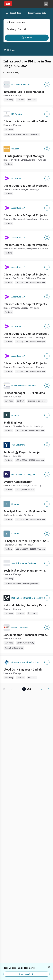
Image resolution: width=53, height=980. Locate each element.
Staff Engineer (13, 422)
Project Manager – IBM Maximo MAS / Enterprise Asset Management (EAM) (24, 393)
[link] (4, 689)
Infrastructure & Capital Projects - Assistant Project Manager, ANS (26, 304)
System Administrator (18, 482)
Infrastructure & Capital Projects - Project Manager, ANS (26, 186)
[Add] (47, 84)
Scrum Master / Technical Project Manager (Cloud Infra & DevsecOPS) (25, 635)
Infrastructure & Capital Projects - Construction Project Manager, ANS (26, 275)
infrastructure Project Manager (24, 92)
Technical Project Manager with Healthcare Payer (24, 571)
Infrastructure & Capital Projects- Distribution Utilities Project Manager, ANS (26, 215)
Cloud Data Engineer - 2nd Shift (24, 669)
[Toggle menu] (46, 4)
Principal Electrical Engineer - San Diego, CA (26, 511)
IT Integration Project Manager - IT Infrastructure (25, 156)
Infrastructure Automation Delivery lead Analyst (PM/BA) (26, 121)
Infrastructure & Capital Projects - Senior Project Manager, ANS (26, 334)
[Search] (27, 38)
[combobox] (24, 22)
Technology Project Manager (22, 452)
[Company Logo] (7, 84)
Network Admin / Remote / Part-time (25, 605)
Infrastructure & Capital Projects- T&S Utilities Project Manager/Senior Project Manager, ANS (26, 245)
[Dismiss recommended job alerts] (49, 967)
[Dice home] (8, 4)
